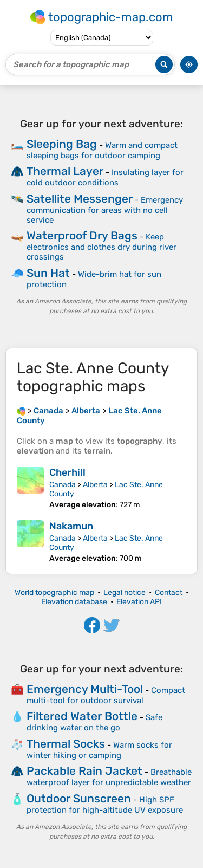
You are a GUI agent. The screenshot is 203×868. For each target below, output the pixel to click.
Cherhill (67, 472)
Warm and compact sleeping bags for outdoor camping (102, 150)
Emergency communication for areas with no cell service (105, 210)
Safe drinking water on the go (94, 723)
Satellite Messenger (80, 199)
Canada (63, 485)
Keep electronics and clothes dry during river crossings (101, 247)
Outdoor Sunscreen (79, 798)
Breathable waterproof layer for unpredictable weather (109, 777)
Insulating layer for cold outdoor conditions (105, 177)
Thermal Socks (66, 744)
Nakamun (71, 526)
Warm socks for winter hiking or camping (99, 750)
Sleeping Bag (62, 144)
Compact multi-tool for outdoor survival (106, 695)
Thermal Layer (65, 171)
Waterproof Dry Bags (82, 235)
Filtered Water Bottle (82, 716)
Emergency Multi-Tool (85, 689)
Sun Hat (48, 273)
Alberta (95, 485)
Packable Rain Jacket (84, 771)
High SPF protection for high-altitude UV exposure (105, 805)
